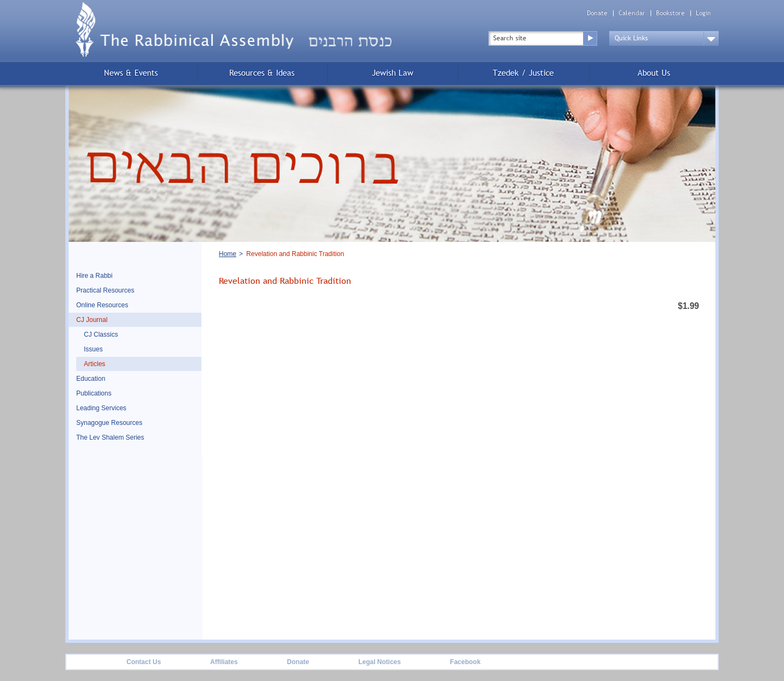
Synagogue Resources (109, 423)
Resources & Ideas (262, 73)
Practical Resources (105, 290)
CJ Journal (92, 320)
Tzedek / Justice (523, 73)
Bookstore (670, 13)
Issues (93, 349)
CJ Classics (101, 335)
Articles (94, 364)
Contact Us (143, 662)
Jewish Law (393, 73)
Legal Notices (379, 662)
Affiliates (224, 662)
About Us (654, 73)
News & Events (131, 73)
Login (703, 13)
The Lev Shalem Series (110, 437)
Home (228, 254)
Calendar (632, 13)
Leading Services (101, 408)
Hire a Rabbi (94, 276)
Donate (597, 13)
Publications (94, 393)
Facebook (465, 662)
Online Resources (102, 305)
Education (91, 379)
